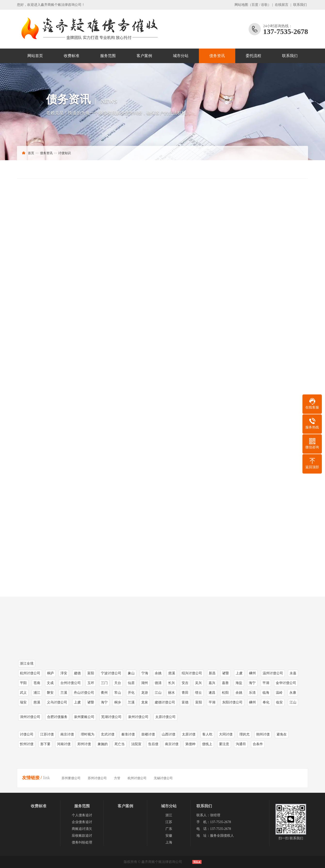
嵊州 (252, 702)
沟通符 (241, 744)
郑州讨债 (84, 744)
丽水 (171, 693)
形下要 (45, 744)
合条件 (258, 744)
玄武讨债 (108, 734)
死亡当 (120, 744)
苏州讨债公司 (97, 778)
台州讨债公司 (71, 683)
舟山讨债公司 (84, 693)
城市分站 (181, 56)
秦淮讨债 (128, 734)
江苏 (169, 822)
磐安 (50, 693)
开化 (131, 693)
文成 (50, 683)
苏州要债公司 (71, 778)
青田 (185, 693)
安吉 (185, 683)
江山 (158, 693)
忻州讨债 (27, 744)
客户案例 (144, 56)
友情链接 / (32, 778)
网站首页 (35, 56)
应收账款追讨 (82, 836)
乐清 (252, 693)
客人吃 (207, 734)
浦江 (37, 693)
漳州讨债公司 (30, 717)
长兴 (171, 683)
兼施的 (103, 744)
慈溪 (37, 702)
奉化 (266, 702)
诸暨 (91, 702)
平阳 (23, 683)
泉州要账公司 (84, 717)
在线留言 (282, 5)
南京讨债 (67, 734)
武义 (23, 693)
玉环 (91, 683)
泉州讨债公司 (138, 717)
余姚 (239, 693)
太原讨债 (189, 734)
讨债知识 (65, 153)
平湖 (266, 683)
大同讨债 (226, 734)
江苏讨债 (47, 734)
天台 (118, 683)
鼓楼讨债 (148, 734)
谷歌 (264, 5)
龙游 (145, 693)
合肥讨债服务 (57, 717)
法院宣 (136, 744)
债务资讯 (217, 56)
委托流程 (253, 56)
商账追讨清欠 (82, 829)
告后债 (153, 744)
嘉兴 (212, 683)
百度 (255, 5)
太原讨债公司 (165, 717)
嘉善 (225, 683)
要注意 (224, 744)
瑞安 (23, 702)
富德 (185, 702)
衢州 (104, 693)
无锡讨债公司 (163, 778)
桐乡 (118, 702)
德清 (158, 683)
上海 (169, 842)
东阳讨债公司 (232, 702)
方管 (117, 778)
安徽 (169, 836)
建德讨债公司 (165, 702)
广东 (169, 829)
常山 (118, 693)
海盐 (239, 683)
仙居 (131, 683)
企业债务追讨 (82, 822)
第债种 (190, 744)
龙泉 (145, 702)
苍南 (37, 683)
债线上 (207, 744)
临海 (266, 693)
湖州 (145, 683)
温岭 (279, 693)
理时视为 (88, 734)
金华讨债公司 (286, 683)
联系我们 (300, 5)
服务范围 (108, 56)
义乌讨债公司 (57, 702)
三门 (104, 683)
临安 (279, 702)
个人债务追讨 (82, 815)
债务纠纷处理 (82, 842)
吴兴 (198, 683)
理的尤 (244, 734)
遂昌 (212, 693)
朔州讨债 (263, 734)
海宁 (252, 683)
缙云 (198, 693)
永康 (293, 693)
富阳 (199, 702)
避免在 (282, 734)
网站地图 (241, 5)
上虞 (77, 702)
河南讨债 (64, 744)
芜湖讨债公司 (111, 717)
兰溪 (64, 693)
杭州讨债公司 (137, 778)
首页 (31, 153)
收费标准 (72, 56)
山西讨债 (169, 734)
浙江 (169, 815)
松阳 (225, 693)
